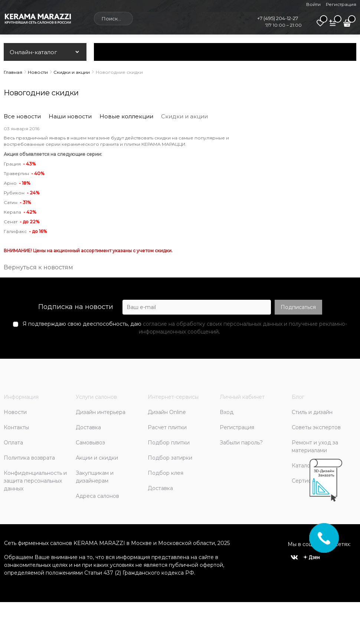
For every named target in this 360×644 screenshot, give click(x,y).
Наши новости (70, 116)
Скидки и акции (184, 116)
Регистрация (341, 4)
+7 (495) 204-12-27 (278, 18)
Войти (313, 4)
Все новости (22, 116)
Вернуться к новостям (38, 267)
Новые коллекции (126, 116)
